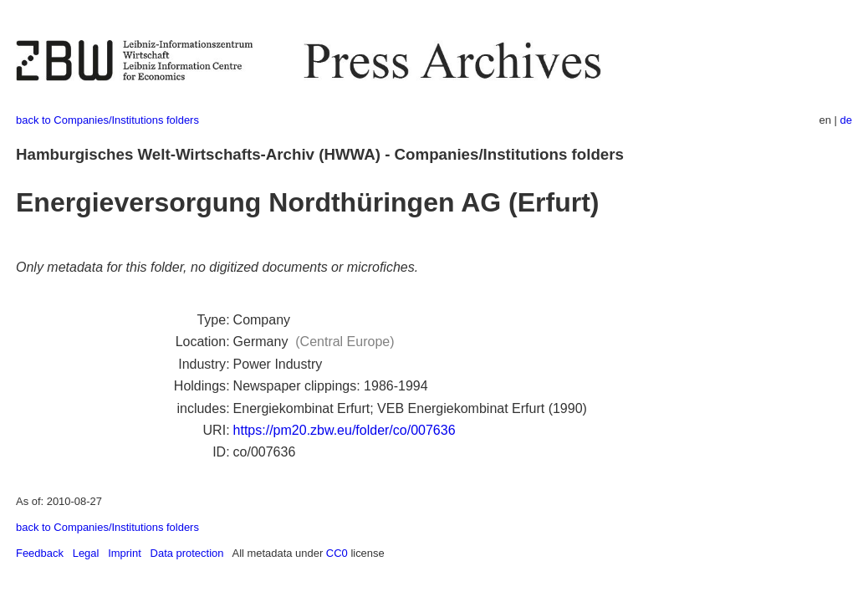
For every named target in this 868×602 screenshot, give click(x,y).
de (846, 120)
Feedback (40, 553)
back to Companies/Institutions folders (107, 120)
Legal (86, 553)
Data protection (187, 553)
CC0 (337, 553)
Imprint (125, 553)
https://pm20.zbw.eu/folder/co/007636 (345, 430)
